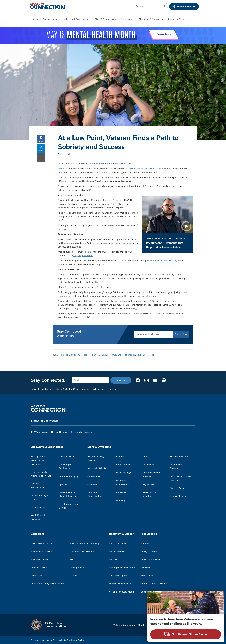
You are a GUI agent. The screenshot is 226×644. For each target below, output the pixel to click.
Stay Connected (69, 332)
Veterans (145, 543)
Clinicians (145, 567)
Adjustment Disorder (41, 543)
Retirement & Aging (69, 476)
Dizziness (120, 456)
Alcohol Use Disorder (42, 551)
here (39, 640)
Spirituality (64, 484)
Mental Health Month (120, 583)
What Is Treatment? (119, 543)
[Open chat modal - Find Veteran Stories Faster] (186, 634)
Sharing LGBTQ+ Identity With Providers (39, 460)
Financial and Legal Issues (74, 355)
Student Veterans (145, 355)
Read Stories (64, 163)
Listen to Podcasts (83, 432)
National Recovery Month (122, 592)
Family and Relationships (123, 355)
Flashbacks (121, 492)
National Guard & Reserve (154, 583)
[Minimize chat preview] (221, 594)
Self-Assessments (118, 551)
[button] (45, 20)
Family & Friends (149, 551)
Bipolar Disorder (39, 567)
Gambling (120, 500)
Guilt (145, 456)
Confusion (93, 484)
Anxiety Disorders (40, 560)
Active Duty (147, 576)
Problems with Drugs (99, 355)
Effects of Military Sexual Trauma (48, 583)
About (141, 625)
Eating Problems (123, 465)
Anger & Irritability (97, 468)
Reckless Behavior (179, 456)
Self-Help (113, 560)
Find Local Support (186, 6)
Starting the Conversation (122, 567)
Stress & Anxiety (178, 488)
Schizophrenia (77, 567)
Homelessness (38, 507)
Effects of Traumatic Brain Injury (86, 543)
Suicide (73, 576)
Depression (37, 576)
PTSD (72, 560)
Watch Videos (41, 432)
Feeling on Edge (123, 472)
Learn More (164, 35)
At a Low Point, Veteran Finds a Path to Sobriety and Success (104, 163)
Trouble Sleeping (178, 496)
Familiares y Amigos (150, 560)
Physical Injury (66, 456)
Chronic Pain (94, 476)
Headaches (148, 465)
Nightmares (148, 484)
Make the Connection (124, 625)
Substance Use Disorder (82, 551)
